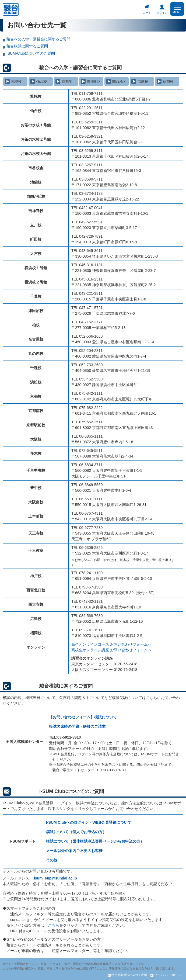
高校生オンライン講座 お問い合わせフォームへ (111, 650)
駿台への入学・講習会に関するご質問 (37, 39)
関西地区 (116, 81)
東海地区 (91, 81)
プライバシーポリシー (167, 975)
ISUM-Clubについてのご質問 (29, 53)
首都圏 (64, 81)
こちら (54, 925)
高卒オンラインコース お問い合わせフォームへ (111, 644)
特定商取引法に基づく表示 (127, 975)
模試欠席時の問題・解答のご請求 (77, 726)
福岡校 (165, 81)
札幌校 (13, 81)
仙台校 (38, 81)
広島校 (140, 81)
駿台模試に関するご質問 (25, 46)
